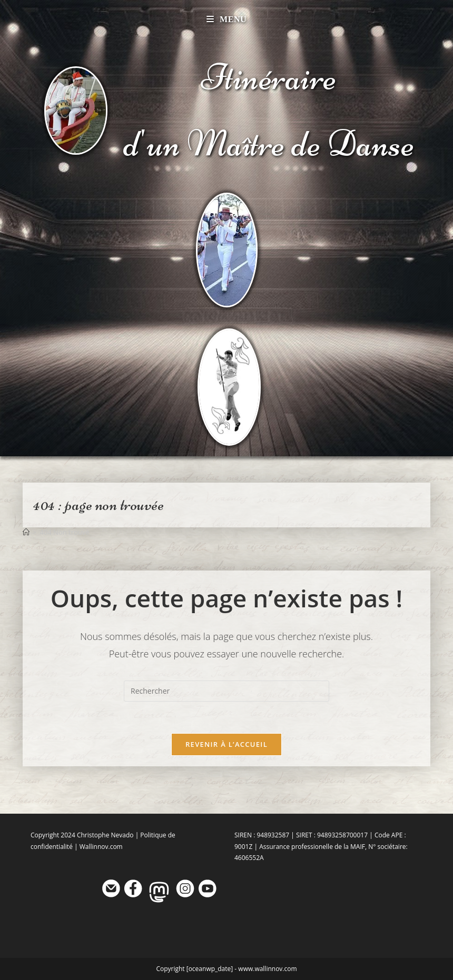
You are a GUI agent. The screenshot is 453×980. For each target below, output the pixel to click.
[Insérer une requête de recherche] (226, 691)
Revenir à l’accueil (226, 744)
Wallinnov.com (101, 847)
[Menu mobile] (227, 19)
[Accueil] (26, 532)
